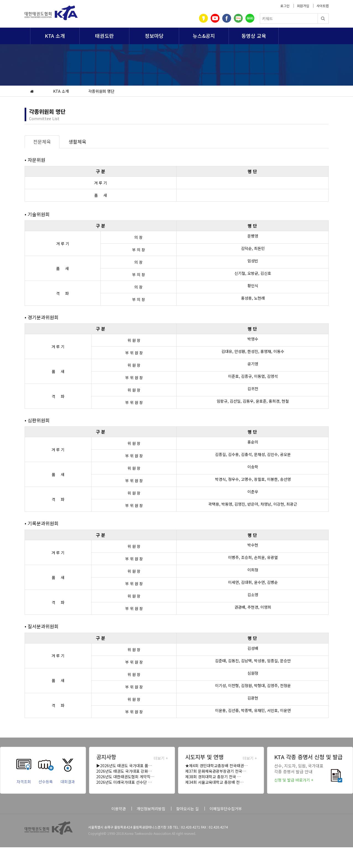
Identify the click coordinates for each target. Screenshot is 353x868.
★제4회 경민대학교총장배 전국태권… (216, 766)
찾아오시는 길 (187, 809)
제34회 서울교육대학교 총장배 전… (214, 782)
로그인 (285, 6)
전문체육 (42, 142)
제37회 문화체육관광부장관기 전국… (216, 771)
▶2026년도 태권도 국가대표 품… (124, 766)
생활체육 (77, 142)
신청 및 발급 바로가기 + (294, 780)
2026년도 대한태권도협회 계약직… (125, 777)
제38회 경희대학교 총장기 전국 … (213, 777)
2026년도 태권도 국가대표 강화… (124, 771)
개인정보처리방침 (151, 809)
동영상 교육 (254, 36)
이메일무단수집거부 (226, 809)
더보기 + (161, 758)
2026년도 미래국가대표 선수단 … (124, 782)
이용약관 (119, 809)
